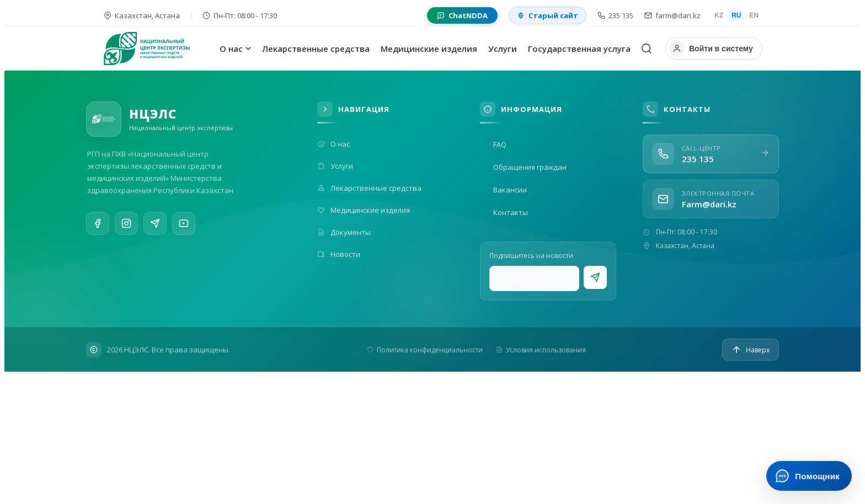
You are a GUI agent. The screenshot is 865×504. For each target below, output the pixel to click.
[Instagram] (126, 226)
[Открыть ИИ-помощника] (809, 476)
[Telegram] (155, 228)
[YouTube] (184, 232)
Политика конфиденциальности (425, 350)
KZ (719, 15)
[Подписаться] (595, 277)
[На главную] (159, 49)
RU (736, 15)
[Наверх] (751, 350)
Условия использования (541, 350)
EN (754, 15)
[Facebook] (98, 224)
